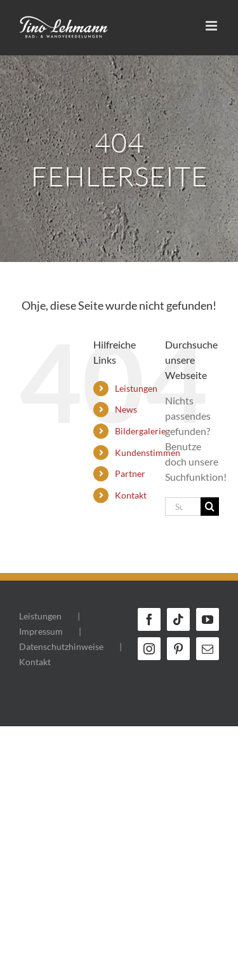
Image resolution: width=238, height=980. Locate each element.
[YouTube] (208, 619)
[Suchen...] (183, 507)
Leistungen (136, 388)
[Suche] (210, 507)
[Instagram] (149, 649)
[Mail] (208, 649)
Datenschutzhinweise (61, 646)
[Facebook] (149, 619)
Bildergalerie (140, 431)
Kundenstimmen (148, 452)
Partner (130, 473)
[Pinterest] (178, 649)
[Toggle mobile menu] (212, 26)
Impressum (41, 631)
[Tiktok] (178, 619)
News (126, 409)
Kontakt (131, 495)
